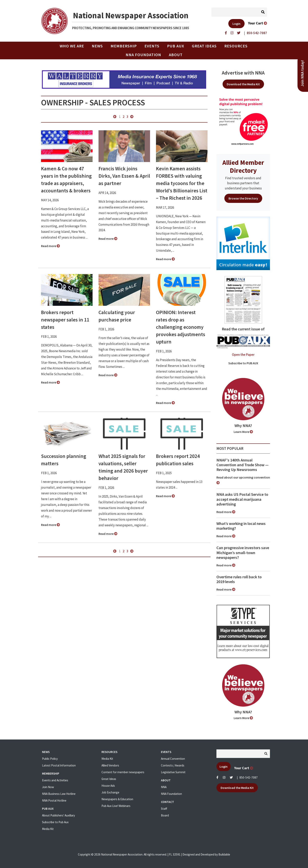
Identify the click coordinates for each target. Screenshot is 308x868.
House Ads (108, 786)
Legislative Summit (173, 772)
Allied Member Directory (243, 166)
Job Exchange (110, 792)
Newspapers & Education (117, 799)
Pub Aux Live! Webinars (116, 806)
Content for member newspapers (123, 772)
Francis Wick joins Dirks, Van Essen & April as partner (124, 176)
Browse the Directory (243, 198)
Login (236, 24)
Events (152, 46)
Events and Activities (55, 780)
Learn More (243, 432)
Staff (164, 809)
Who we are (72, 46)
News (97, 46)
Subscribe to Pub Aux (55, 822)
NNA (164, 787)
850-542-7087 (249, 777)
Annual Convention (173, 759)
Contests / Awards (173, 765)
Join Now (48, 787)
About (176, 55)
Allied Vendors (110, 765)
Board (165, 815)
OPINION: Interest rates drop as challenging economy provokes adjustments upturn (181, 327)
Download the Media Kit (243, 84)
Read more (50, 246)
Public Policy (50, 759)
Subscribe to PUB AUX (243, 363)
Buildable (224, 854)
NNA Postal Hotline (54, 800)
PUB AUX (176, 46)
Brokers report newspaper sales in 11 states (65, 320)
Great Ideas (204, 46)
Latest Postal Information (59, 765)
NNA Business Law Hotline (59, 794)
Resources (236, 46)
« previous (115, 117)
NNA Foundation (143, 55)
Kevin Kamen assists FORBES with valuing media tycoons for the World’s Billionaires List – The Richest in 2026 (182, 183)
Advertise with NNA (243, 73)
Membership (124, 46)
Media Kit (48, 829)
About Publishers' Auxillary (58, 815)
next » (132, 117)
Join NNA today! (302, 73)
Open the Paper (243, 355)
